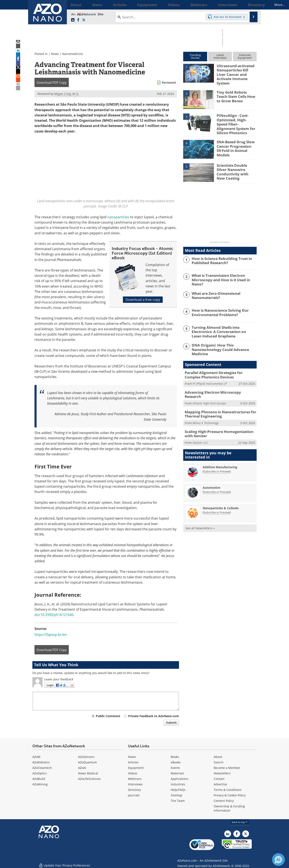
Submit (171, 723)
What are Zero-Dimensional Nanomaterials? (214, 288)
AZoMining (40, 784)
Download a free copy (143, 300)
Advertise (220, 784)
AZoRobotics (41, 762)
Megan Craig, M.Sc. (67, 94)
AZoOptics (40, 773)
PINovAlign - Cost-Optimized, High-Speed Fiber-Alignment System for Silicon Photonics (236, 118)
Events (175, 768)
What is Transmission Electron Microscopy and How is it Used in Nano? (223, 271)
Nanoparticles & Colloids (221, 494)
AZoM (36, 757)
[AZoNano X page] (84, 20)
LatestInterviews (220, 56)
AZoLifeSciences (89, 779)
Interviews (135, 784)
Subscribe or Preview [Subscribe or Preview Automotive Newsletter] (217, 478)
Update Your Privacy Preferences (64, 863)
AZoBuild (39, 779)
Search (219, 762)
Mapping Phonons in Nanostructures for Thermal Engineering (217, 401)
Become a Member (227, 768)
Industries (178, 784)
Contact (219, 779)
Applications (180, 779)
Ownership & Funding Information (229, 808)
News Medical (88, 773)
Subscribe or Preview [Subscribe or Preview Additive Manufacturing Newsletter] (217, 457)
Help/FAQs (178, 790)
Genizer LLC (200, 428)
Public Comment (108, 716)
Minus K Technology (206, 410)
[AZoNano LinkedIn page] (73, 20)
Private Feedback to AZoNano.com (154, 716)
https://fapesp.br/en (51, 635)
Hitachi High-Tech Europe (209, 389)
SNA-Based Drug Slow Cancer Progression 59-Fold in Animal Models (235, 139)
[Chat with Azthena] (278, 860)
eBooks (176, 762)
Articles (133, 762)
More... (251, 5)
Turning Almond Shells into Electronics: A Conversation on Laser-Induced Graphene (223, 324)
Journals (134, 795)
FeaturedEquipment (245, 56)
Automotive (211, 473)
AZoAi (82, 768)
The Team (178, 801)
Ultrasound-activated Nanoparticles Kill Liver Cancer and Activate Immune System (235, 71)
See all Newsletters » (200, 514)
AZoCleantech (42, 768)
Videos (133, 773)
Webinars (135, 779)
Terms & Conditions (228, 790)
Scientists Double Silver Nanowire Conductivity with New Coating (235, 163)
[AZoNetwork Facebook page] (78, 20)
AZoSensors (86, 757)
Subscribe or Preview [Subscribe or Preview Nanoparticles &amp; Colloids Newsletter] (217, 498)
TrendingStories (195, 56)
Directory (134, 790)
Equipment (136, 768)
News (55, 54)
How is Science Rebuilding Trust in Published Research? (219, 254)
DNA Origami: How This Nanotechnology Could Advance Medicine (224, 339)
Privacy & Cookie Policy (230, 795)
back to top (240, 822)
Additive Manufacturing (220, 453)
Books (175, 757)
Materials (177, 773)
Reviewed (169, 83)
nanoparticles (118, 217)
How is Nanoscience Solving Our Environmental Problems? (217, 305)
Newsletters (222, 773)
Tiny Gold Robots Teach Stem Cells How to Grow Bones (236, 93)
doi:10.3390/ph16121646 (54, 615)
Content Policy (224, 801)
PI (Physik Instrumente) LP (210, 374)
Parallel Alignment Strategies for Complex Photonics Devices (218, 366)
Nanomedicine (73, 54)
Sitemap (177, 795)
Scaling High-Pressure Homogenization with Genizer (219, 420)
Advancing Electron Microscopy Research (217, 383)
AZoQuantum (87, 762)
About (218, 757)
